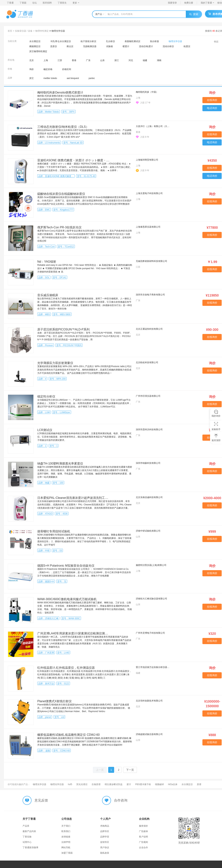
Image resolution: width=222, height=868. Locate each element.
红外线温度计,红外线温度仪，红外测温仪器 (66, 668)
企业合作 (143, 848)
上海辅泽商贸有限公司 (147, 160)
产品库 (26, 826)
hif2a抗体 (173, 784)
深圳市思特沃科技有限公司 (149, 430)
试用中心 (27, 842)
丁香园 (23, 3)
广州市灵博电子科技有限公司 (150, 633)
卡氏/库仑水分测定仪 (61, 41)
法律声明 (66, 842)
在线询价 (212, 100)
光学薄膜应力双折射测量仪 (55, 363)
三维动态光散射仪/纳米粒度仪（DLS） (63, 127)
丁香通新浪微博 (30, 848)
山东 (102, 60)
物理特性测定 (42, 31)
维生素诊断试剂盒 (114, 784)
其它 (32, 78)
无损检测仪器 (90, 46)
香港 (74, 60)
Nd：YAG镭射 (47, 262)
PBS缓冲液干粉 (143, 784)
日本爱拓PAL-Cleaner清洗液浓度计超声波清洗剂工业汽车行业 (79, 498)
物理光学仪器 (58, 31)
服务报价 (143, 826)
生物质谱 (96, 784)
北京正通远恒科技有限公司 (149, 329)
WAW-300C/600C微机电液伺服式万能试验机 (67, 599)
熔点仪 (70, 46)
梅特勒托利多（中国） (147, 92)
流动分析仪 (168, 46)
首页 (10, 31)
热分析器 (154, 41)
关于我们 (66, 826)
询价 (32, 69)
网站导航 (66, 848)
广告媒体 (143, 831)
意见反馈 (41, 800)
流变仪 (54, 46)
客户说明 (143, 837)
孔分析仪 (110, 41)
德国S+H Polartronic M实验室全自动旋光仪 (66, 566)
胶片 (129, 784)
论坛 (35, 3)
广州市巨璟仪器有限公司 (148, 396)
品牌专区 (105, 831)
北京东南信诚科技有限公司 (149, 497)
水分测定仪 (35, 41)
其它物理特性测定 (38, 51)
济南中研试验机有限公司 (148, 531)
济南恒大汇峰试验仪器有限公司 (151, 599)
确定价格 (48, 69)
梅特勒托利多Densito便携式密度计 (60, 92)
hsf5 (70, 784)
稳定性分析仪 (46, 396)
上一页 (100, 770)
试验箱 (110, 46)
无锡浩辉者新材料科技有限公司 (151, 261)
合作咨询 (121, 800)
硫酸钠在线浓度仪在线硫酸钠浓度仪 (61, 194)
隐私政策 (105, 853)
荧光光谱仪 (82, 784)
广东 (88, 60)
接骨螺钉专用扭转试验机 (54, 531)
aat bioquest (73, 78)
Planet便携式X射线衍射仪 (54, 701)
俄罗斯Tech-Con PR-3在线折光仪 (59, 227)
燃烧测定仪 (35, 46)
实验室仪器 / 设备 (24, 31)
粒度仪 (187, 46)
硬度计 (126, 46)
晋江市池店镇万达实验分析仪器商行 (153, 667)
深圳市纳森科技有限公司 (148, 463)
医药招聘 (47, 3)
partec (92, 78)
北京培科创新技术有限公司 (149, 701)
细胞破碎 (160, 784)
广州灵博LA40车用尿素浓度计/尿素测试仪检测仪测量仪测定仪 (79, 633)
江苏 (60, 60)
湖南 (159, 60)
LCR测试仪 (45, 430)
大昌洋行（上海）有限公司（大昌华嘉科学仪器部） (153, 126)
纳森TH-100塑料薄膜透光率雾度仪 (60, 464)
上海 (46, 60)
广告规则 (143, 842)
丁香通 (10, 3)
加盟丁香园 (67, 853)
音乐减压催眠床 (48, 295)
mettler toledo (50, 78)
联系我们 (66, 831)
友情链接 (66, 837)
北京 (32, 60)
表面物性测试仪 (132, 41)
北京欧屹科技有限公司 (147, 362)
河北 (131, 60)
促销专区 (105, 842)
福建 (145, 60)
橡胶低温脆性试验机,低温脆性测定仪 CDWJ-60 (68, 735)
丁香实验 (27, 837)
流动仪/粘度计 (146, 46)
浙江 (117, 60)
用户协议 (105, 848)
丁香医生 (62, 3)
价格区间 (67, 69)
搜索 (194, 14)
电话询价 (212, 108)
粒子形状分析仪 (88, 41)
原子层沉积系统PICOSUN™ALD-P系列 (63, 329)
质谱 (199, 784)
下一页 (130, 770)
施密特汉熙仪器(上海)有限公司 (151, 565)
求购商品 (105, 826)
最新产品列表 (29, 831)
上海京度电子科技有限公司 (149, 193)
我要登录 (172, 3)
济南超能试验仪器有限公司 (149, 734)
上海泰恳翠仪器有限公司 (148, 227)
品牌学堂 (105, 837)
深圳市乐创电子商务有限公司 (150, 295)
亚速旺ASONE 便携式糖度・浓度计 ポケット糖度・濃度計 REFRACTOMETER (90, 160)
